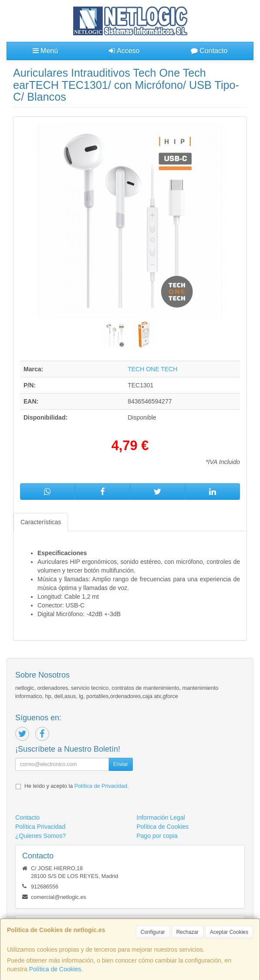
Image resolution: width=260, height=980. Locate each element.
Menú (45, 51)
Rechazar (187, 932)
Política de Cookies (55, 969)
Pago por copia (157, 836)
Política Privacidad (40, 827)
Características (41, 522)
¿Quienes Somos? (41, 836)
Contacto (209, 51)
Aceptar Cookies (229, 932)
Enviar (121, 764)
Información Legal (161, 817)
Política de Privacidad (101, 786)
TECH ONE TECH (152, 369)
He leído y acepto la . (76, 786)
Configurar (153, 932)
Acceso (124, 51)
